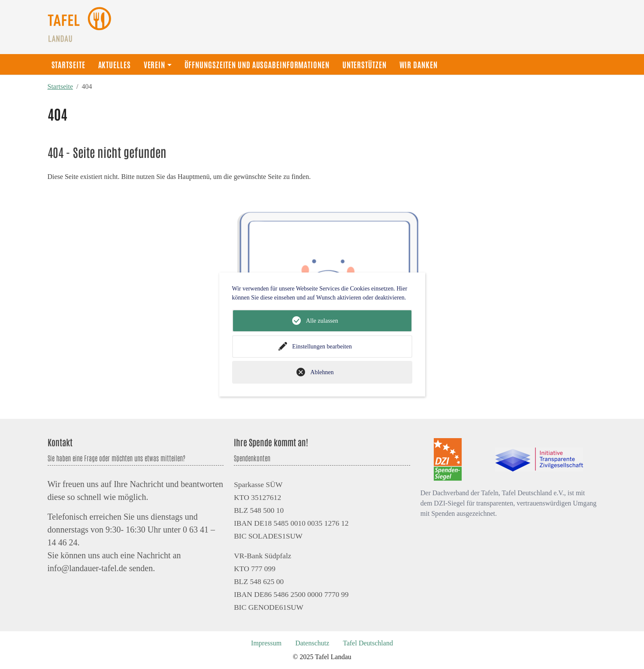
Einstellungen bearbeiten (322, 347)
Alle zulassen (322, 321)
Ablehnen (322, 372)
